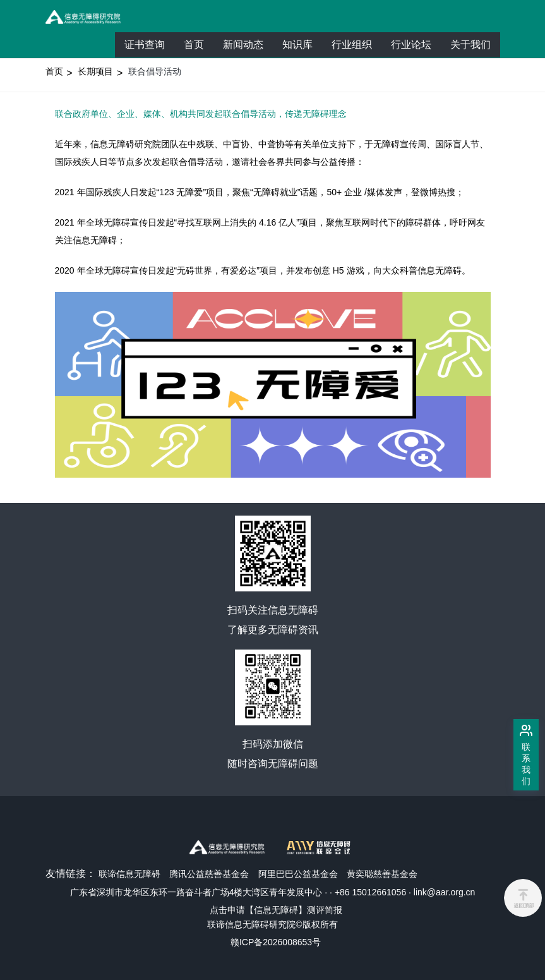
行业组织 (356, 48)
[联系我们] (526, 755)
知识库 (297, 45)
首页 (194, 45)
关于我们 (470, 45)
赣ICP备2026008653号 (276, 942)
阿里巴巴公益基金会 (298, 874)
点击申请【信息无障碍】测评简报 (276, 910)
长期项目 (95, 71)
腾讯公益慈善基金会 (209, 874)
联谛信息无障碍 (129, 874)
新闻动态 (243, 45)
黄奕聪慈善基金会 (382, 874)
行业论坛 (416, 48)
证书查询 (145, 45)
